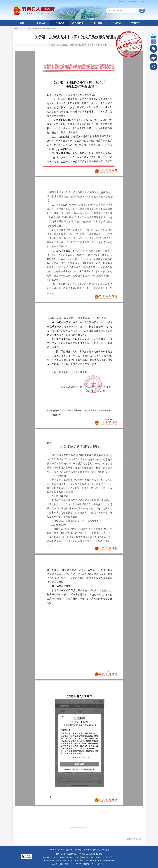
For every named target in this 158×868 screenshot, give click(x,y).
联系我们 (53, 850)
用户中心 (122, 2)
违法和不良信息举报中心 (92, 850)
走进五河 (41, 23)
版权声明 (61, 850)
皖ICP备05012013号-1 (50, 857)
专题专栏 (38, 28)
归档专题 (46, 28)
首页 (22, 23)
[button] (130, 2)
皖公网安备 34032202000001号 (92, 857)
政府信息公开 (79, 23)
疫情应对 (55, 28)
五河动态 (60, 23)
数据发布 (136, 23)
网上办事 (98, 23)
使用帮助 (69, 850)
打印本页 (129, 839)
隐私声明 (78, 850)
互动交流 (117, 23)
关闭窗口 (139, 839)
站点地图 (106, 850)
